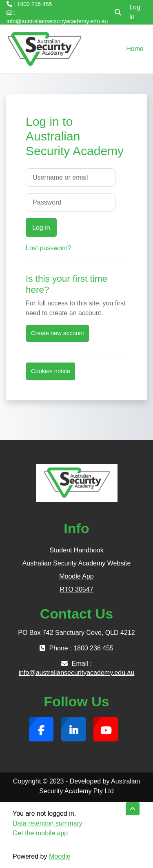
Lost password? (49, 248)
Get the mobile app (40, 833)
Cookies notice (51, 371)
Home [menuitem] (135, 49)
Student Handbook (76, 550)
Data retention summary (48, 823)
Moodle (60, 856)
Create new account (58, 333)
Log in (135, 12)
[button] (118, 12)
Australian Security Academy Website (77, 563)
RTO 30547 (76, 589)
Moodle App (76, 576)
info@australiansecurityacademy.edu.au (57, 21)
